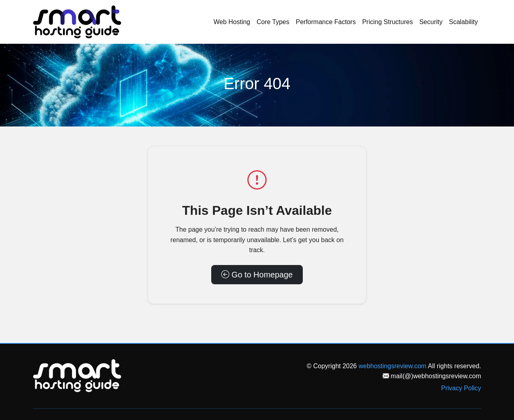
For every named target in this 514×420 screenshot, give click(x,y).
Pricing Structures (388, 22)
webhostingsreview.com (393, 366)
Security (431, 22)
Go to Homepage (257, 275)
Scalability (463, 22)
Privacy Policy (461, 388)
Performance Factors (326, 22)
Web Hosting (232, 22)
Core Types (273, 22)
